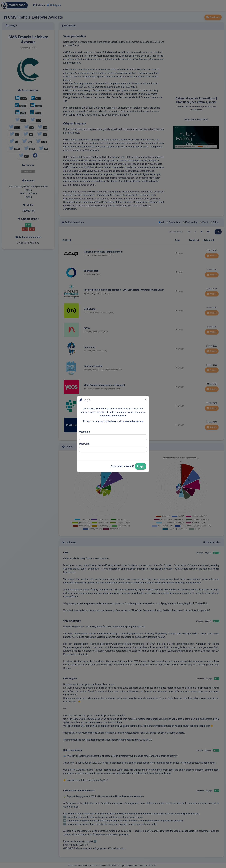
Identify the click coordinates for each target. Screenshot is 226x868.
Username (85, 432)
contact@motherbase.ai (114, 416)
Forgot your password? (122, 466)
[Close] (146, 400)
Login (141, 466)
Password (84, 444)
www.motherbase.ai (133, 421)
